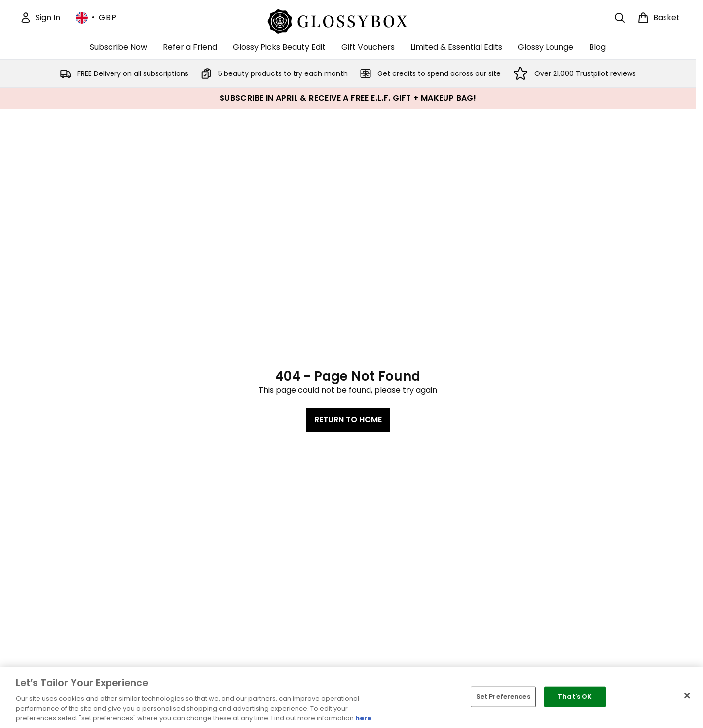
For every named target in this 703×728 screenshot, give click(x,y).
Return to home (348, 419)
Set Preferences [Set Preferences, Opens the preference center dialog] (503, 697)
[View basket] (659, 18)
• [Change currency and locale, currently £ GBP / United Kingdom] (96, 18)
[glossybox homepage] (348, 20)
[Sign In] (40, 18)
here (363, 718)
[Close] (687, 696)
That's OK (575, 697)
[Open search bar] (620, 18)
